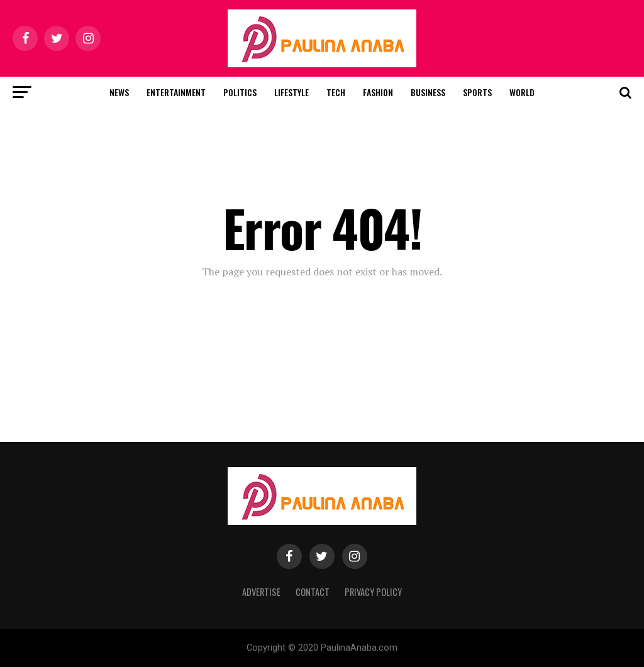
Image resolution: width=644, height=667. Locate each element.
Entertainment (176, 92)
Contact (313, 592)
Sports (477, 92)
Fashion (378, 92)
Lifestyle (291, 92)
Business (428, 92)
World (522, 92)
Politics (240, 92)
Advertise (261, 592)
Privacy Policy (373, 592)
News (119, 92)
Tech (336, 92)
